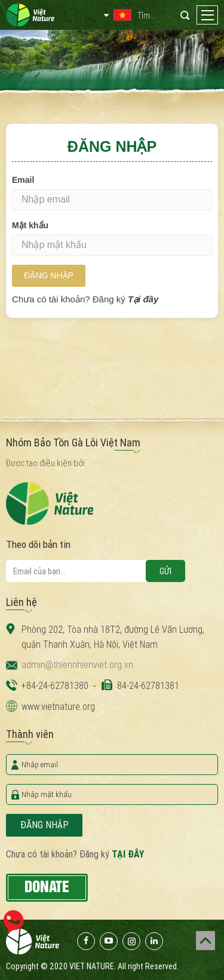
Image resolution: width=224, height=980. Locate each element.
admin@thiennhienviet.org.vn (77, 665)
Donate (47, 887)
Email (23, 180)
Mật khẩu (30, 225)
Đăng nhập (49, 275)
